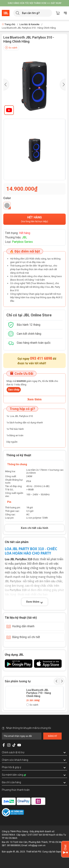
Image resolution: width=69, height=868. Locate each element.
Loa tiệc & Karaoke (29, 24)
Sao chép (14, 390)
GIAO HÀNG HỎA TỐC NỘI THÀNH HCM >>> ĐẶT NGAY (35, 3)
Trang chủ (9, 24)
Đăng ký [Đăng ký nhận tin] (53, 736)
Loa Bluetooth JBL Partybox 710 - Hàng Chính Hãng (39, 693)
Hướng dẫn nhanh (23, 626)
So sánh (11, 48)
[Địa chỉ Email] (22, 736)
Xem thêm (35, 602)
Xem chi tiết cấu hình (34, 528)
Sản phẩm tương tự (18, 681)
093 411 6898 (41, 358)
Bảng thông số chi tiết (26, 637)
